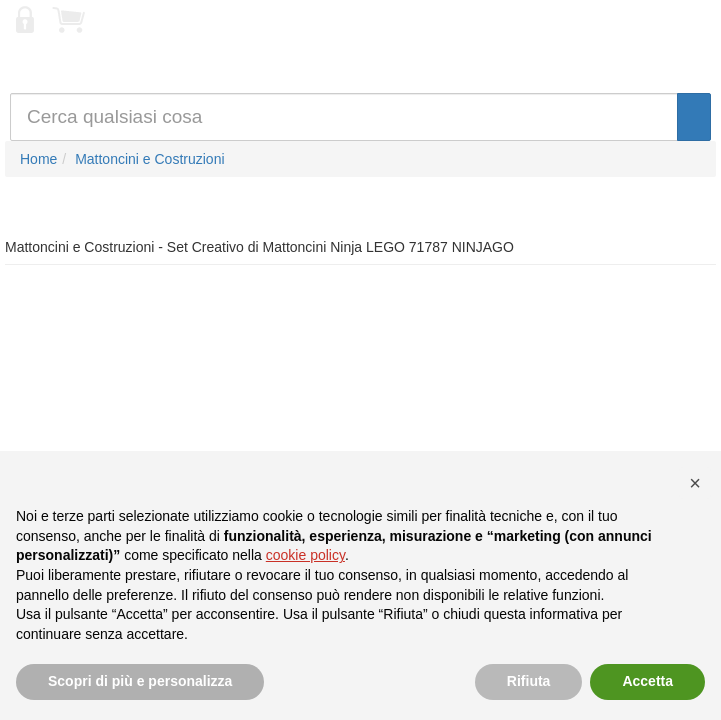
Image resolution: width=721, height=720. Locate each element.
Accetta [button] (647, 681)
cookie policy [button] (305, 555)
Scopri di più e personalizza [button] (140, 681)
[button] (695, 483)
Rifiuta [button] (529, 681)
